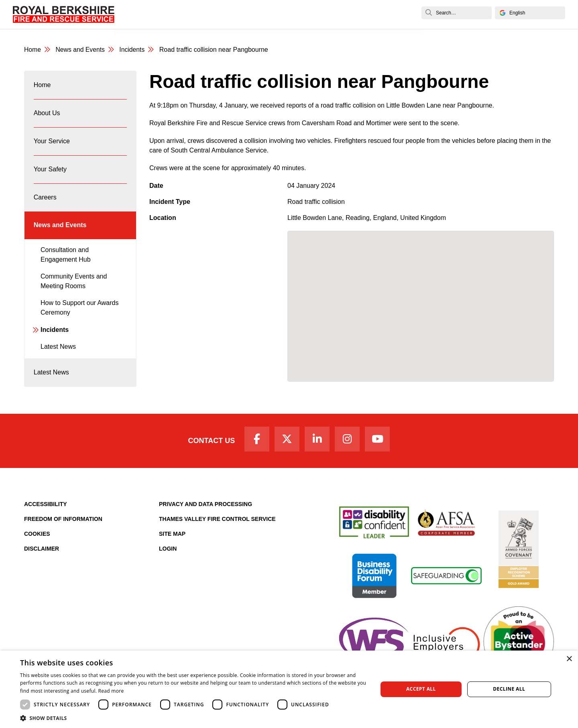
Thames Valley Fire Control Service (217, 525)
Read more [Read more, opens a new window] (111, 691)
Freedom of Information (63, 525)
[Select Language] (530, 13)
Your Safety (50, 172)
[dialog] (289, 689)
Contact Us (210, 446)
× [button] (569, 659)
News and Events (146, 23)
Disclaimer (42, 555)
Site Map (172, 540)
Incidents (133, 50)
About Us (47, 115)
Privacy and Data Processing (206, 510)
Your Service (52, 143)
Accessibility (46, 510)
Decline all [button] (509, 689)
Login (168, 555)
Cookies (37, 540)
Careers (45, 201)
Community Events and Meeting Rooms (74, 287)
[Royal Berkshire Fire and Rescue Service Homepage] (64, 14)
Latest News (58, 352)
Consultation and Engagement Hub (66, 260)
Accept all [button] (421, 689)
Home (33, 50)
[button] (194, 718)
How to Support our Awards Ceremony (79, 313)
